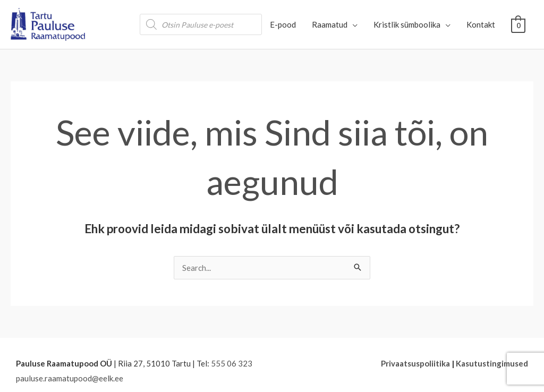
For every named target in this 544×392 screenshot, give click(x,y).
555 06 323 (232, 363)
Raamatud (330, 24)
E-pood (283, 24)
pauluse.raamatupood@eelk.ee (70, 378)
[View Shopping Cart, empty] (518, 24)
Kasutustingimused (492, 363)
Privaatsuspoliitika (415, 363)
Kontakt (481, 24)
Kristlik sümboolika (407, 24)
